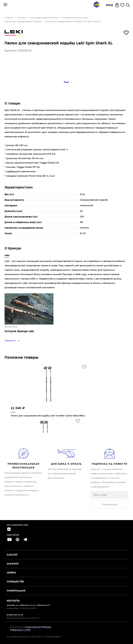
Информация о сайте (20, 630)
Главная (9, 18)
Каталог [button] (12, 555)
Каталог (22, 18)
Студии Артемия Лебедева (38, 627)
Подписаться (110, 505)
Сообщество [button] (15, 582)
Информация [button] (16, 591)
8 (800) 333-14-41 (15, 615)
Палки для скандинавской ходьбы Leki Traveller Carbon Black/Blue (48, 416)
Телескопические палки (75, 18)
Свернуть (11, 341)
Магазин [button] (13, 564)
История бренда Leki (19, 331)
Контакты (13, 601)
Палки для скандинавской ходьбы (23, 22)
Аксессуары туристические (44, 18)
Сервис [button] (11, 573)
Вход (110, 5)
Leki (7, 255)
